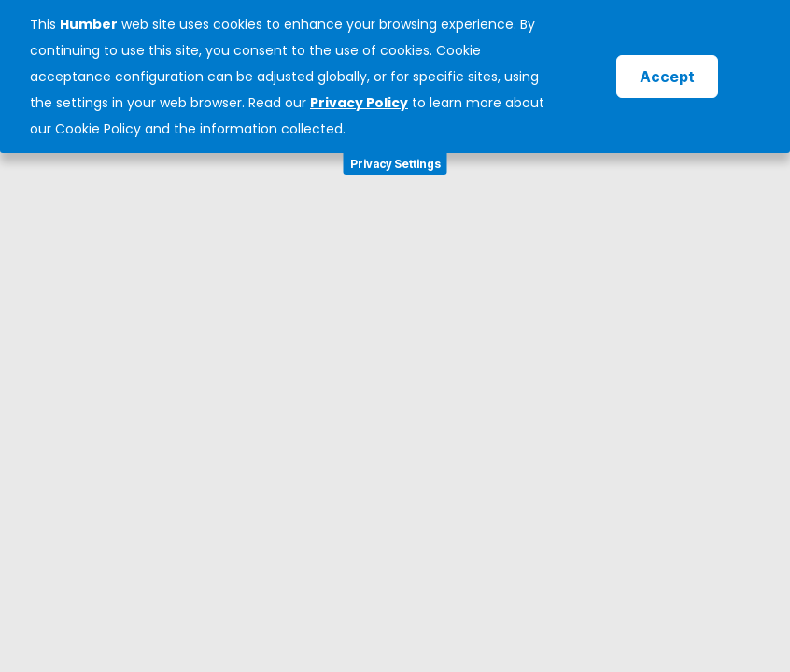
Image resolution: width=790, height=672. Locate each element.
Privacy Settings (395, 164)
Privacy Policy (359, 103)
